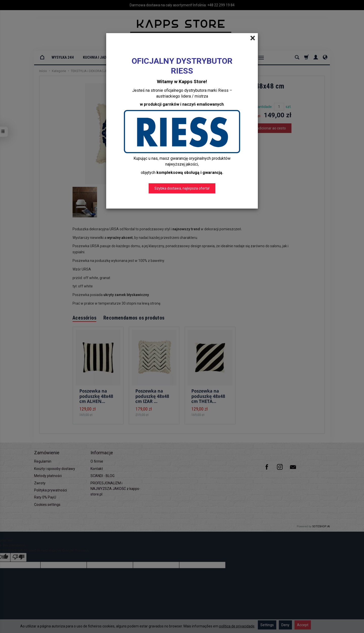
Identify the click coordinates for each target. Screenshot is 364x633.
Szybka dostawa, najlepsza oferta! (182, 188)
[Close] (253, 38)
